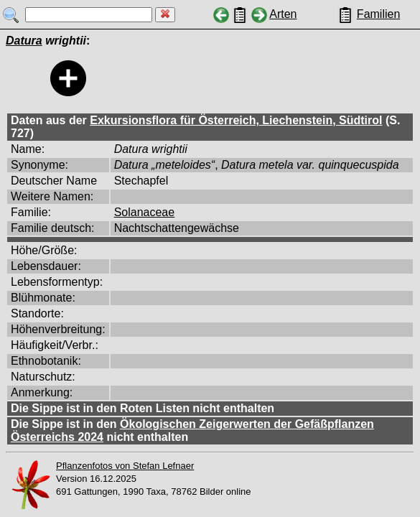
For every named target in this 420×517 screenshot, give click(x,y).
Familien (378, 14)
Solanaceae (145, 212)
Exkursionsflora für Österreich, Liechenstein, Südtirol (236, 120)
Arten (283, 14)
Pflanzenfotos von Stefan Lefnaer (125, 466)
